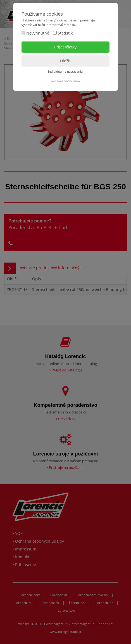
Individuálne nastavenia (65, 71)
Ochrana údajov (72, 81)
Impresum (56, 81)
